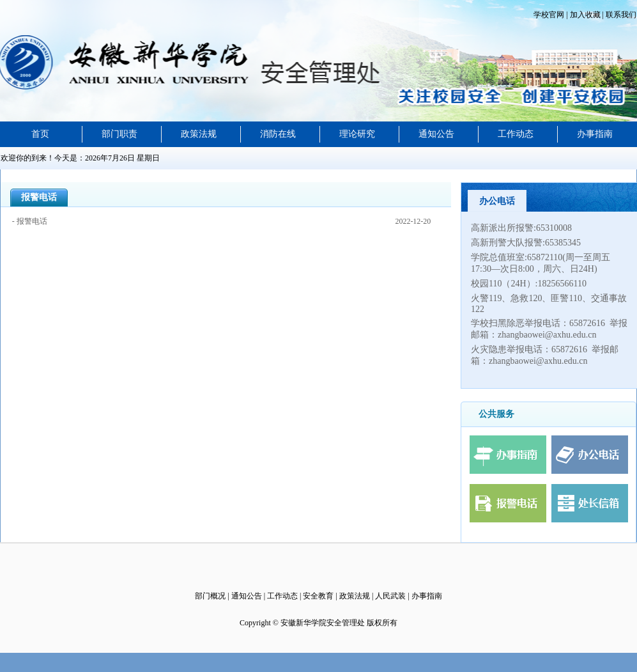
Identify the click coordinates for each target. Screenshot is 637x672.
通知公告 (436, 134)
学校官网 (550, 15)
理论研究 (357, 134)
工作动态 (516, 134)
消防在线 (278, 134)
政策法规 (199, 134)
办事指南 (595, 134)
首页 (40, 134)
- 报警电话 (30, 221)
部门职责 (119, 134)
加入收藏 (584, 15)
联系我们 (620, 15)
